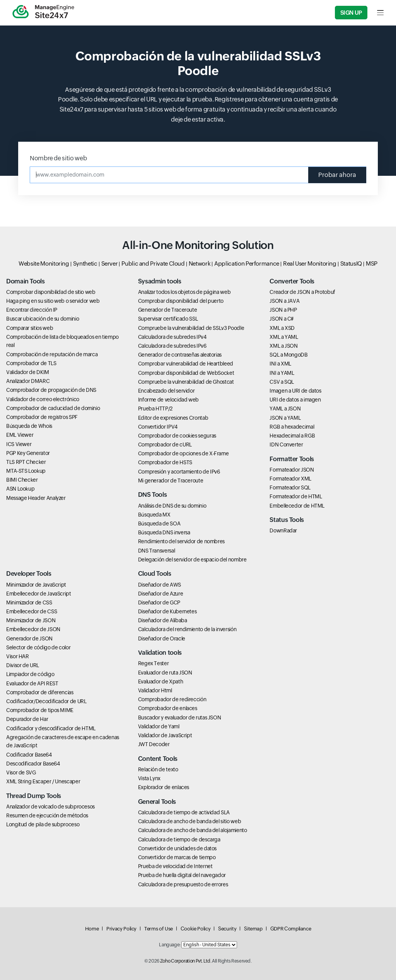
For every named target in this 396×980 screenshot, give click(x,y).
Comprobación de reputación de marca (52, 354)
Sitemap (253, 929)
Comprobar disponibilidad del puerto (181, 301)
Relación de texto (158, 769)
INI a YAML (282, 373)
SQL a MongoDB (288, 355)
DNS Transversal (157, 551)
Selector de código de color (38, 647)
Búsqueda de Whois (29, 426)
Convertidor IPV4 (158, 427)
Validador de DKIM (28, 372)
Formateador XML (290, 479)
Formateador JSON (292, 470)
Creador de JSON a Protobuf (302, 292)
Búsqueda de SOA (159, 523)
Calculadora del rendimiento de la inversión (187, 629)
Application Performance (247, 263)
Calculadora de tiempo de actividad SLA (184, 812)
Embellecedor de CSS (32, 611)
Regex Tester (154, 663)
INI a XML (280, 364)
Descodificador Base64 (33, 764)
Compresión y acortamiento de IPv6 (179, 472)
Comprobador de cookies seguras (177, 436)
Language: (170, 945)
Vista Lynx (149, 778)
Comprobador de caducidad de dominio (53, 408)
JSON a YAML (285, 418)
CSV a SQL (282, 382)
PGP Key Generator (28, 453)
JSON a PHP (283, 310)
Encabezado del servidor (166, 391)
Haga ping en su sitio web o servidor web (53, 301)
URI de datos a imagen (295, 400)
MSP (372, 263)
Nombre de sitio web (58, 158)
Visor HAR (18, 656)
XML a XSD (282, 328)
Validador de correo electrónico (43, 399)
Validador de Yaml (159, 726)
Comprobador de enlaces (168, 708)
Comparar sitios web (30, 328)
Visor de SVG (21, 772)
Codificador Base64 (29, 755)
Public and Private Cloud (153, 263)
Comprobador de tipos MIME (40, 710)
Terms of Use (159, 929)
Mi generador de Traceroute (171, 481)
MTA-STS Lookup (26, 471)
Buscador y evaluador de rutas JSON (180, 717)
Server (110, 263)
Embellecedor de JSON (33, 629)
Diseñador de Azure (161, 594)
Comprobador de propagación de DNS (51, 390)
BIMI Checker (22, 480)
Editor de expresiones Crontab (173, 418)
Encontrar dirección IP (32, 310)
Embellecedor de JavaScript (39, 594)
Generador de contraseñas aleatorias (180, 355)
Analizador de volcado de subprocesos (50, 807)
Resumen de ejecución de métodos (47, 815)
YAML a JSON (285, 408)
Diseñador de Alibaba (163, 620)
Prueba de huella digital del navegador (182, 875)
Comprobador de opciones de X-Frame (183, 453)
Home (92, 929)
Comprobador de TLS (31, 363)
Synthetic (85, 263)
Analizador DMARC (28, 381)
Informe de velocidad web (168, 400)
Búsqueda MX (154, 515)
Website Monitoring (44, 263)
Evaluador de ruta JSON (165, 673)
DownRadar (283, 530)
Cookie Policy (195, 929)
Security (227, 929)
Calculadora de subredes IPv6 (172, 346)
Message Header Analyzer (36, 498)
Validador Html (155, 690)
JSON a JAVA (284, 301)
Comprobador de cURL (165, 445)
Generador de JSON (29, 638)
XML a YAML (284, 337)
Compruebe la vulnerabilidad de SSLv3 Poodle (191, 328)
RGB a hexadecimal (292, 427)
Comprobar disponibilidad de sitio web (51, 292)
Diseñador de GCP (159, 602)
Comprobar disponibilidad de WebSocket (186, 373)
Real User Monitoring (310, 263)
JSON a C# (282, 319)
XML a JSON (283, 346)
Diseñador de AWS (160, 585)
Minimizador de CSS (29, 602)
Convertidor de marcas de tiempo (177, 857)
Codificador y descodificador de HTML (51, 728)
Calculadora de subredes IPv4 (172, 337)
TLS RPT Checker (26, 462)
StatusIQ (351, 263)
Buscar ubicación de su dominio (43, 319)
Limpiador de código (30, 674)
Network (200, 263)
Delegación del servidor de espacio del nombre (192, 560)
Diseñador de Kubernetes (167, 611)
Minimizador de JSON (31, 620)
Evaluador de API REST (32, 683)
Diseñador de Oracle (162, 638)
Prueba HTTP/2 (155, 408)
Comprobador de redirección (172, 699)
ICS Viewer (19, 444)
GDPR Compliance (291, 929)
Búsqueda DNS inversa (164, 532)
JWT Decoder (154, 744)
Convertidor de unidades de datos (177, 848)
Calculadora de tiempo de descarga (179, 839)
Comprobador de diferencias (40, 692)
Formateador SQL (290, 487)
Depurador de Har (27, 719)
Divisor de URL (23, 665)
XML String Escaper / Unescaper (43, 781)
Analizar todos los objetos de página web (184, 292)
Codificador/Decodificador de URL (46, 701)
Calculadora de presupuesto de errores (183, 884)
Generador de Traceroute (168, 310)
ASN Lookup (20, 489)
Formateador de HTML (296, 496)
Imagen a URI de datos (295, 391)
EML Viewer (20, 435)
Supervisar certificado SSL (168, 319)
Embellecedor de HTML (297, 506)
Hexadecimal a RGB (292, 436)
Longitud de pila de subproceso (43, 824)
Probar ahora (337, 175)
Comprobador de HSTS (165, 462)
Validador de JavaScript (165, 735)
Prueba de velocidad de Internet (175, 866)
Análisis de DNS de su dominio (172, 506)
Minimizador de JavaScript (36, 585)
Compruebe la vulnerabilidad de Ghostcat (186, 382)
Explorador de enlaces (164, 787)
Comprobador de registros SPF (42, 417)
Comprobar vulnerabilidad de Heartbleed (186, 364)
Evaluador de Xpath (161, 681)
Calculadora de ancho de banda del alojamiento (193, 830)
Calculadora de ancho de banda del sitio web (190, 821)
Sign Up (351, 13)
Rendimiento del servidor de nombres (181, 541)
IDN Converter (286, 445)
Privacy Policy (121, 929)
